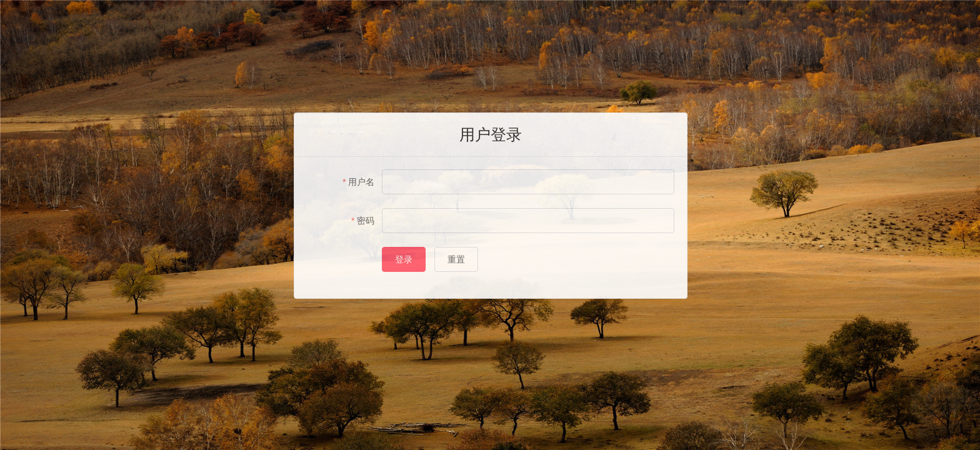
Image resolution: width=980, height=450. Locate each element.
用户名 (361, 182)
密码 (366, 221)
